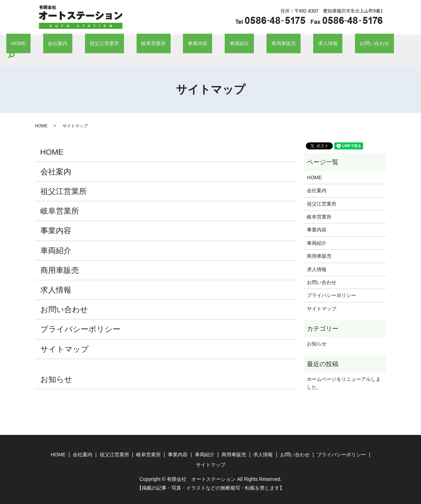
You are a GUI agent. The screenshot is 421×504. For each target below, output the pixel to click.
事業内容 (197, 45)
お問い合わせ (335, 45)
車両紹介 (229, 45)
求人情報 (298, 45)
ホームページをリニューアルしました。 (344, 372)
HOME (55, 45)
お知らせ (56, 368)
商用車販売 (263, 45)
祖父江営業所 (122, 45)
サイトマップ (65, 338)
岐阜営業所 (162, 45)
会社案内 (85, 45)
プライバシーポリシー (80, 319)
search (368, 45)
